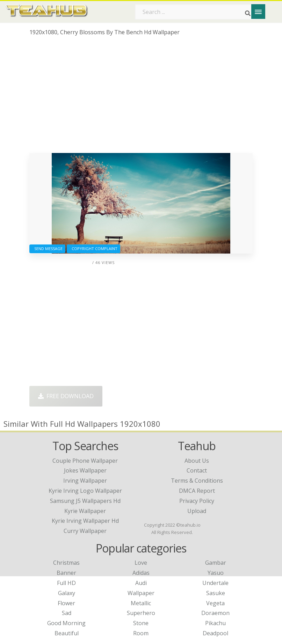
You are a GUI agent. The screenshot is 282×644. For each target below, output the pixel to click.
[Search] (248, 13)
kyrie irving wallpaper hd (85, 521)
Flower (66, 603)
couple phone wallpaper (85, 461)
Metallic (141, 603)
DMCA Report (197, 491)
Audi (141, 583)
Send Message (47, 248)
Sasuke (216, 593)
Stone (141, 623)
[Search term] (195, 12)
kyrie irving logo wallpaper (85, 491)
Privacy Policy (197, 501)
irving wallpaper (85, 481)
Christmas (66, 563)
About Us (197, 461)
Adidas (141, 573)
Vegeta (215, 603)
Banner (66, 573)
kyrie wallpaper (85, 511)
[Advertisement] (141, 97)
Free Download (66, 396)
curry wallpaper (85, 531)
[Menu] (258, 12)
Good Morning (66, 623)
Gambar (216, 563)
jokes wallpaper (85, 470)
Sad (67, 613)
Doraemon (215, 613)
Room (141, 633)
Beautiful (67, 633)
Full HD (66, 583)
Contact (197, 470)
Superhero (141, 613)
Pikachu (215, 623)
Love (141, 563)
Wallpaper (141, 593)
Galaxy (67, 593)
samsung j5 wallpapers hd (85, 501)
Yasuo (216, 573)
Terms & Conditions (197, 481)
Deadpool (215, 633)
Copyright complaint (93, 248)
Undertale (215, 583)
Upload (197, 511)
